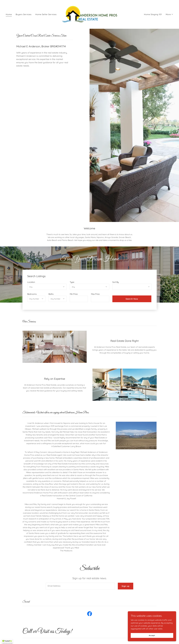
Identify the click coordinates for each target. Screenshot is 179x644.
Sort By (116, 282)
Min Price (74, 294)
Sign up (126, 586)
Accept (152, 635)
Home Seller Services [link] (46, 14)
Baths (51, 294)
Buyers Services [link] (24, 14)
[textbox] (79, 299)
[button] (169, 14)
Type (72, 282)
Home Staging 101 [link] (153, 14)
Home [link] (9, 14)
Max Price (95, 294)
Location (31, 282)
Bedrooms (32, 294)
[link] (89, 14)
